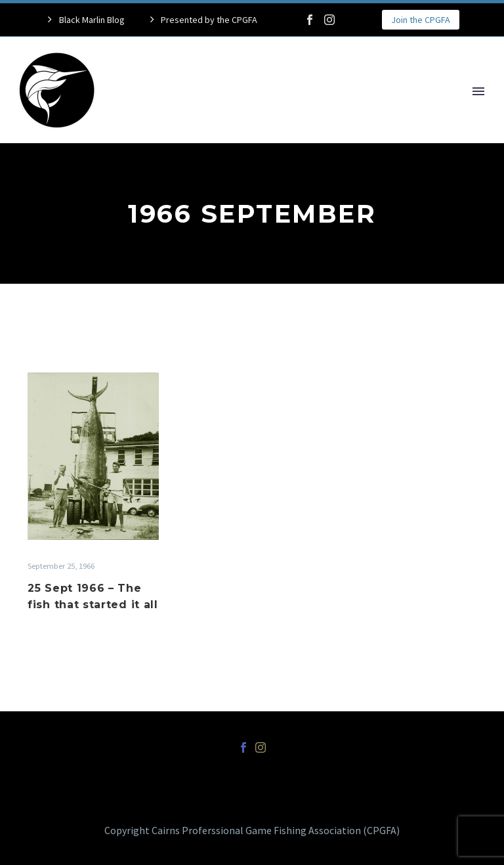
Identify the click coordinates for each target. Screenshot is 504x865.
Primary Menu (478, 91)
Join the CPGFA (421, 20)
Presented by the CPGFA (209, 20)
